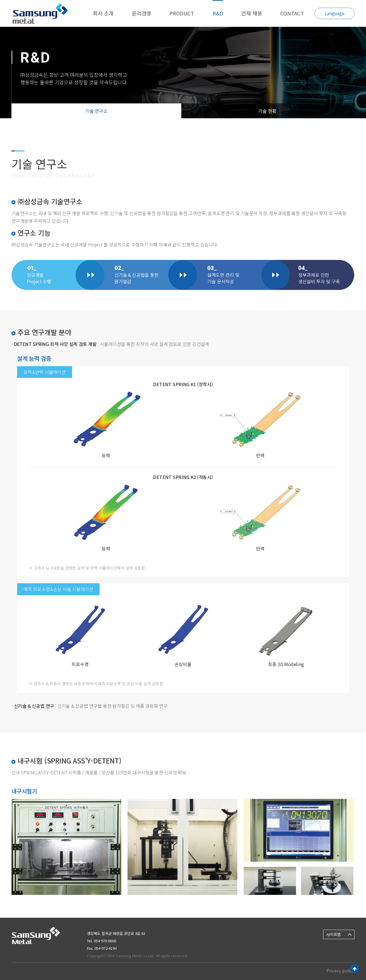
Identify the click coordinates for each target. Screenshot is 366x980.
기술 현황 (267, 111)
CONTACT (292, 13)
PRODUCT (182, 13)
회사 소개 (103, 13)
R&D (218, 13)
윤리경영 (141, 13)
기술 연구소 (96, 111)
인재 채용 (252, 13)
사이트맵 (334, 934)
